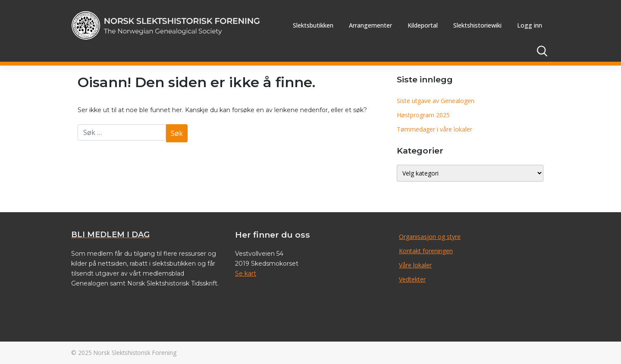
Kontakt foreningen (426, 251)
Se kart (246, 273)
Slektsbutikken (313, 25)
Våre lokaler (415, 265)
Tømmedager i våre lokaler (434, 129)
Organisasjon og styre (430, 237)
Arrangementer (370, 25)
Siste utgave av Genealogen (436, 101)
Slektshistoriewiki (477, 25)
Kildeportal (423, 25)
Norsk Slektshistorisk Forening (135, 353)
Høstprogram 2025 (423, 115)
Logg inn (530, 25)
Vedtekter (412, 279)
